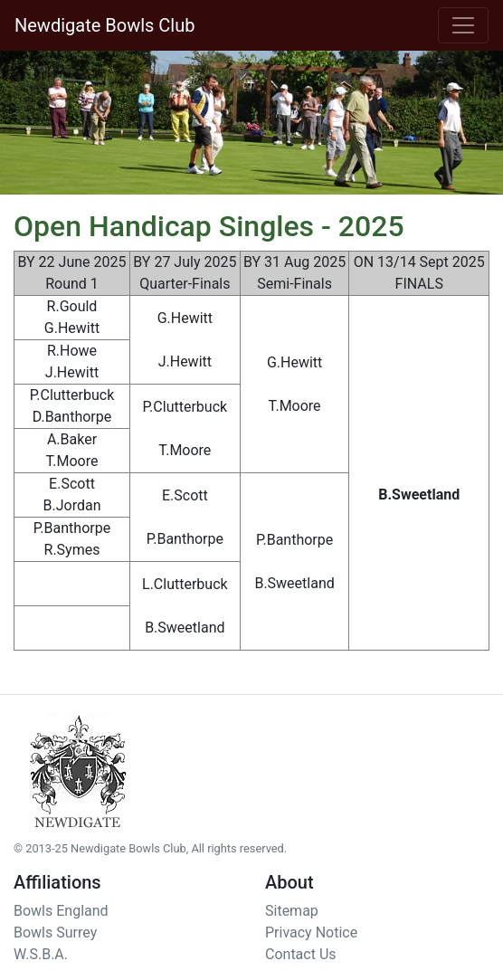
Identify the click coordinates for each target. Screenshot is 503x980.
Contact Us (301, 954)
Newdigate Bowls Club (104, 25)
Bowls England (61, 911)
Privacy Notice (311, 932)
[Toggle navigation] (463, 25)
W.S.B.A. (41, 954)
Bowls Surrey (55, 932)
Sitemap (292, 911)
